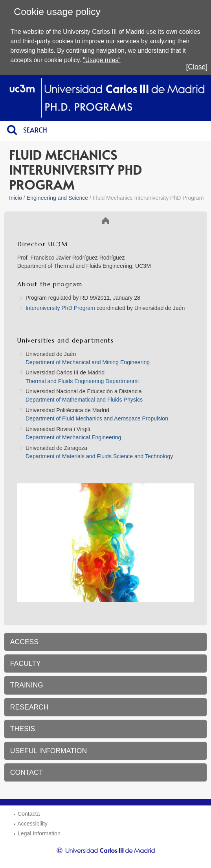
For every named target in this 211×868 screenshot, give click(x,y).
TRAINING (27, 685)
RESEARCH (29, 707)
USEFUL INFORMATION (49, 751)
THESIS (23, 729)
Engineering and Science (58, 198)
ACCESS (24, 642)
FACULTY (26, 663)
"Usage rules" (102, 60)
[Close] (197, 67)
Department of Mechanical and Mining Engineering (88, 362)
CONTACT (27, 772)
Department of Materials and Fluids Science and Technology (100, 456)
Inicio (16, 198)
